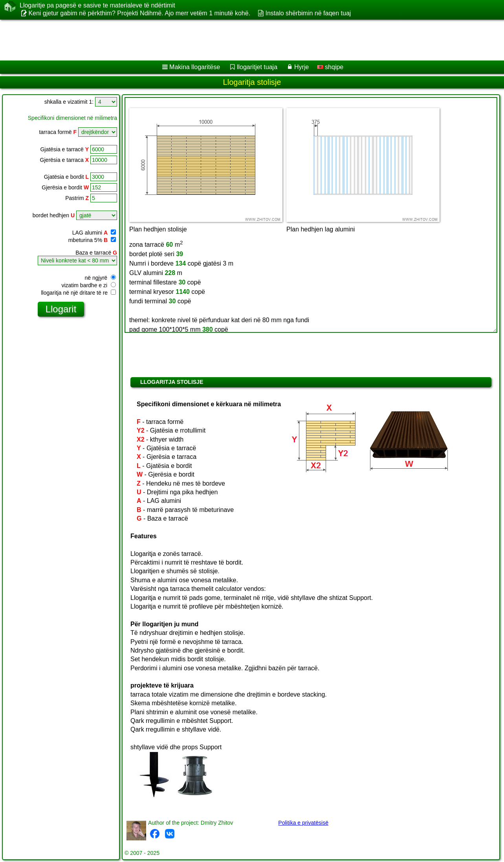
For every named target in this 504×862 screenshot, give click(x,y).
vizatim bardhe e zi (89, 285)
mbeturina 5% (92, 240)
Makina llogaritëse (195, 67)
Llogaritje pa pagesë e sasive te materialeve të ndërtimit (97, 6)
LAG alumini (94, 233)
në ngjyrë (100, 278)
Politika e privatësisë (303, 823)
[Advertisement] (238, 40)
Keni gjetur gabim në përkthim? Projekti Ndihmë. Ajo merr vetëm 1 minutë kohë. (139, 13)
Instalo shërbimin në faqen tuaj (308, 13)
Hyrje (301, 67)
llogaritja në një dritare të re (78, 293)
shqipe (330, 67)
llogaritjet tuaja (257, 67)
